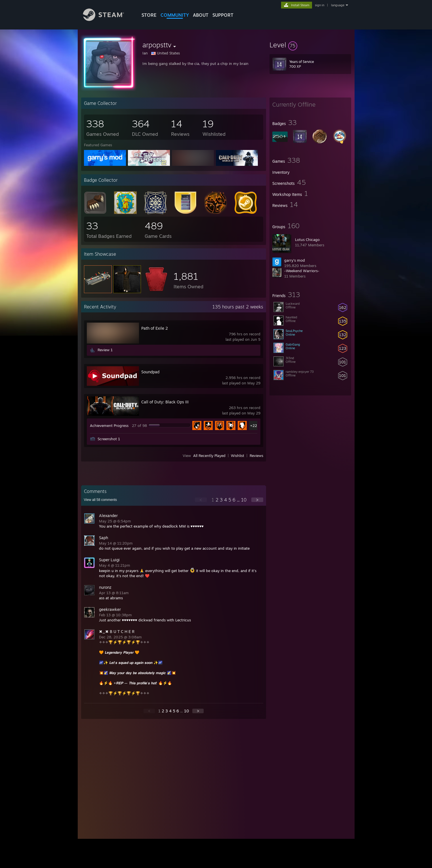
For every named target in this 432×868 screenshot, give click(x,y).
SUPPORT (223, 15)
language (338, 5)
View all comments (101, 500)
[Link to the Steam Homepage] (108, 19)
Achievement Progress (109, 425)
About (201, 15)
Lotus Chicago (307, 240)
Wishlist (238, 456)
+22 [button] (254, 425)
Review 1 (105, 350)
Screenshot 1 (109, 439)
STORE (149, 15)
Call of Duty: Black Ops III (165, 402)
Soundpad (150, 372)
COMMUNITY (175, 15)
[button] (310, 45)
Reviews (256, 456)
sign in (320, 5)
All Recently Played (209, 456)
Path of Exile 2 (155, 328)
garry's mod (295, 260)
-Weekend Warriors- (302, 271)
